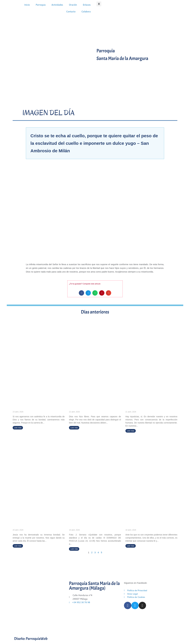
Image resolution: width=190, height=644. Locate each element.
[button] (99, 4)
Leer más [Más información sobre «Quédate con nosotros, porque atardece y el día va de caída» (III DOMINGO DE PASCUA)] (74, 549)
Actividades (57, 5)
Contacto (71, 12)
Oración (73, 5)
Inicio (27, 5)
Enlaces (87, 5)
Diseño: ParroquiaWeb (35, 639)
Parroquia (41, 5)
